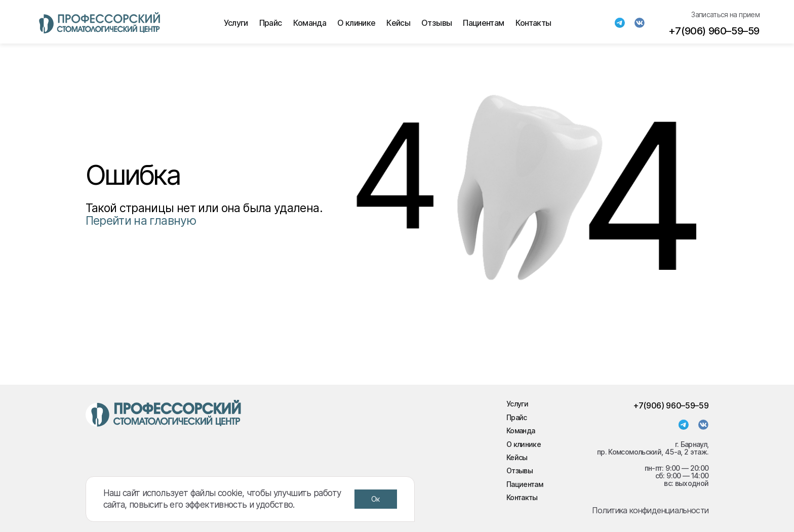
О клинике (356, 23)
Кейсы (398, 23)
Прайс (271, 23)
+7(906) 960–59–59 (714, 31)
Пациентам (483, 23)
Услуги (236, 23)
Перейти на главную (141, 221)
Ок (375, 499)
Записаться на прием (725, 14)
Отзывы (436, 23)
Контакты (533, 23)
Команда (310, 23)
